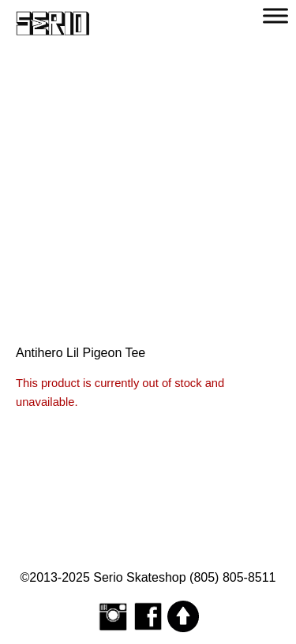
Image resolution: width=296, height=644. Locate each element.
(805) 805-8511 (232, 577)
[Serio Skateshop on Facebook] (148, 615)
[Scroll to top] (183, 615)
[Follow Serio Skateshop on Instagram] (113, 615)
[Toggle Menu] (275, 15)
